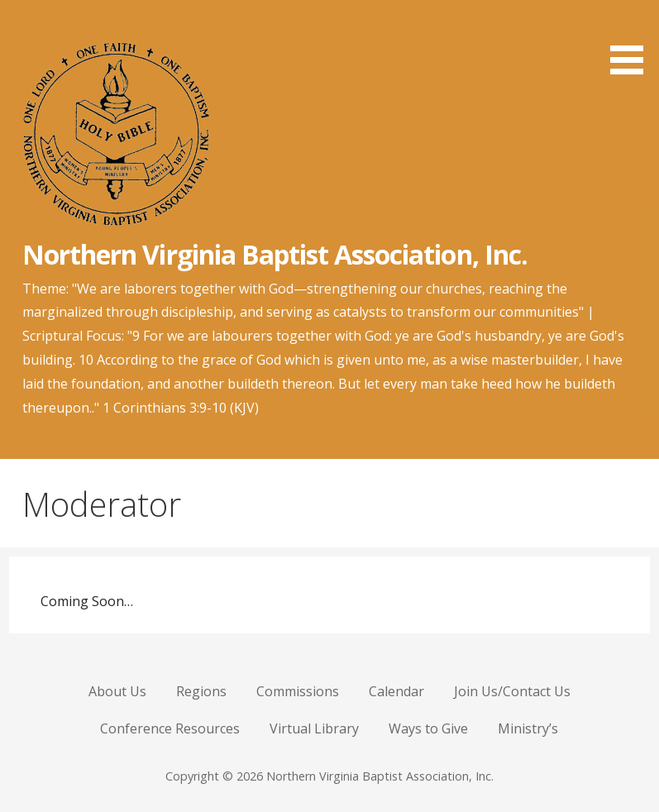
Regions (201, 691)
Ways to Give (428, 728)
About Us (117, 691)
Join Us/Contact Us (512, 691)
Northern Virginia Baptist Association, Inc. (275, 254)
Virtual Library (314, 728)
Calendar (396, 691)
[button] (633, 40)
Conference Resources (170, 728)
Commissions (298, 691)
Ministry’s (528, 728)
